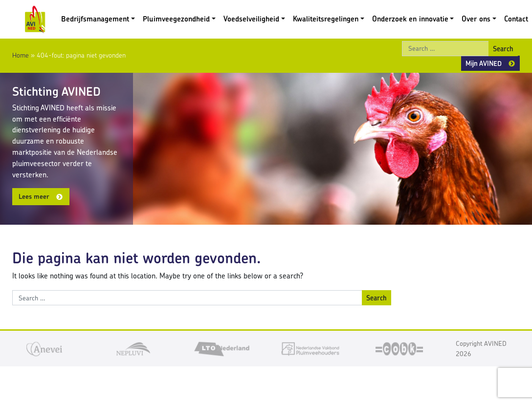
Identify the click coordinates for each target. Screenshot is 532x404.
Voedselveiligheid (251, 19)
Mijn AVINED (484, 63)
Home (21, 55)
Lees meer (34, 196)
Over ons (476, 19)
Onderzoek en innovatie (410, 19)
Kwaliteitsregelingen (326, 19)
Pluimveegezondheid (176, 19)
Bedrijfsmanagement (95, 19)
